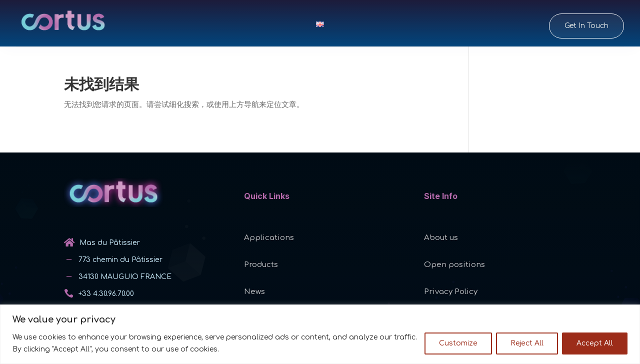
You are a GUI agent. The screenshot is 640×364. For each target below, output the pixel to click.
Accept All (595, 343)
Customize (458, 343)
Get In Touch (586, 26)
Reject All (527, 343)
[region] (320, 334)
